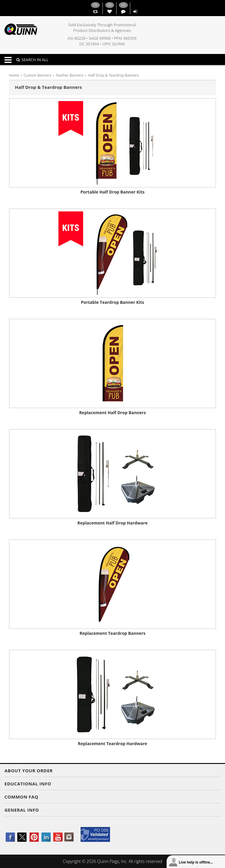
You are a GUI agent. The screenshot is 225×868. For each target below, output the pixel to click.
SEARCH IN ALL (32, 60)
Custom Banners (37, 75)
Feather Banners (70, 75)
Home (14, 75)
